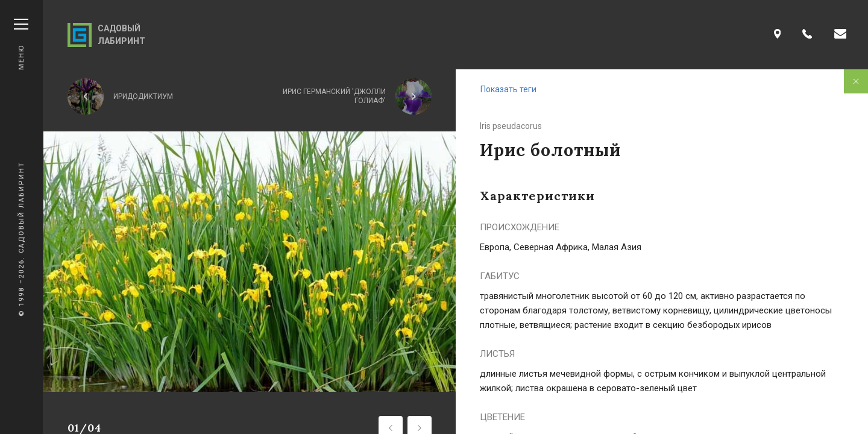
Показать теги (508, 89)
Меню (21, 44)
